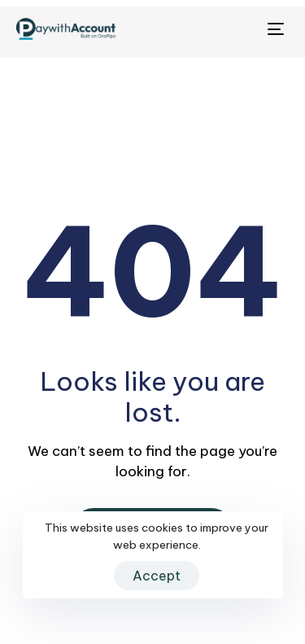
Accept (157, 576)
